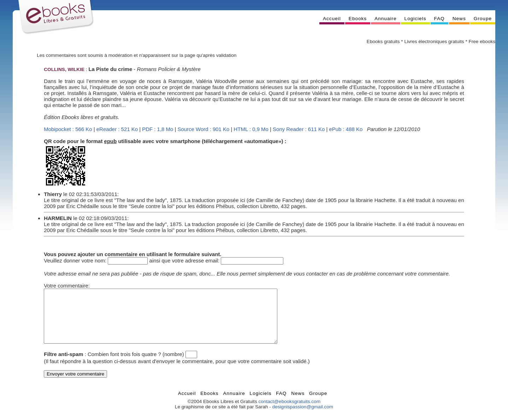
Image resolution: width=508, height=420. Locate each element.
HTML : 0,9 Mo (251, 129)
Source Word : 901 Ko (204, 129)
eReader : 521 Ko (117, 129)
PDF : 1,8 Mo (158, 129)
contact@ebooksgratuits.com (289, 412)
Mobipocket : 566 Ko (68, 129)
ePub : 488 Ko (346, 129)
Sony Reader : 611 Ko (299, 129)
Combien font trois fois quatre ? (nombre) (136, 365)
